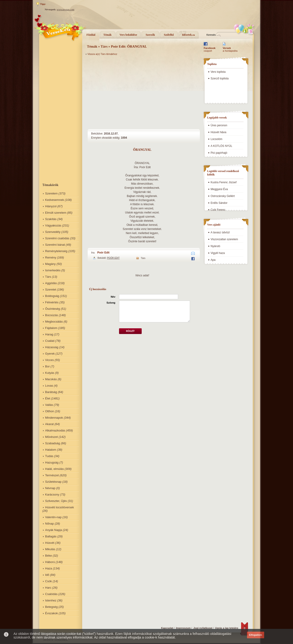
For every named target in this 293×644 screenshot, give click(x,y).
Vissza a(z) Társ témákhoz (102, 54)
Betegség (51, 607)
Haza (49, 568)
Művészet (52, 437)
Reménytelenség (56, 251)
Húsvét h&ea (218, 132)
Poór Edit (103, 253)
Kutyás (50, 373)
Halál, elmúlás (54, 469)
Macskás (51, 379)
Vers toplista (218, 72)
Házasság (52, 347)
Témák (108, 35)
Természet (52, 475)
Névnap (50, 488)
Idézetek (189, 35)
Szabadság (53, 443)
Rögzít (130, 331)
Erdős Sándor (219, 203)
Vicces (49, 360)
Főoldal (91, 35)
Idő (47, 575)
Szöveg (111, 303)
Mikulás (50, 549)
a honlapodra (230, 49)
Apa (213, 260)
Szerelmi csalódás (57, 238)
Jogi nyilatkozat (203, 628)
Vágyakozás (53, 225)
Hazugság (52, 462)
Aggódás (51, 283)
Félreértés (52, 302)
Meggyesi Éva (219, 189)
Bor (47, 366)
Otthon (50, 411)
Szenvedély (53, 232)
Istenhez (51, 600)
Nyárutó (215, 246)
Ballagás (51, 536)
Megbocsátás (54, 322)
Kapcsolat (167, 628)
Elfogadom (256, 635)
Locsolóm (216, 139)
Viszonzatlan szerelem (224, 239)
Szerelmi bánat (55, 245)
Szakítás (51, 219)
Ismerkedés (53, 270)
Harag (49, 334)
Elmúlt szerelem (56, 213)
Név (113, 297)
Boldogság (52, 296)
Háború (50, 562)
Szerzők (150, 35)
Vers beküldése (128, 35)
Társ (48, 277)
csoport (210, 49)
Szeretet (51, 290)
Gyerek (50, 354)
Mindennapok (54, 418)
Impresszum (183, 628)
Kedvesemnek (54, 200)
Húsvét (50, 543)
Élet (48, 398)
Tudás (49, 456)
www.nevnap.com (66, 9)
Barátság (51, 392)
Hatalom (51, 450)
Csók (49, 581)
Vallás (49, 405)
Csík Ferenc (218, 210)
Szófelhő (169, 35)
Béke (49, 556)
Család (50, 341)
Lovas (49, 386)
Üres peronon (219, 125)
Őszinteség (53, 309)
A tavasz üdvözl (220, 232)
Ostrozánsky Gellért (223, 196)
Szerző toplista (220, 78)
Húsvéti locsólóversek (60, 507)
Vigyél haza (218, 253)
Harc (48, 588)
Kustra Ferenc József (224, 182)
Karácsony (52, 494)
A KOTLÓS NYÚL (221, 146)
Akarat (49, 424)
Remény (51, 257)
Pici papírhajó (219, 153)
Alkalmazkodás (55, 430)
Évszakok (52, 613)
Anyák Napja (54, 530)
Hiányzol (51, 206)
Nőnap (49, 524)
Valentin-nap (53, 517)
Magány (50, 264)
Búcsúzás (52, 315)
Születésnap (53, 482)
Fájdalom (51, 328)
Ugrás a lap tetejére (227, 628)
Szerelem (51, 193)
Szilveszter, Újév (56, 501)
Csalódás (51, 594)
